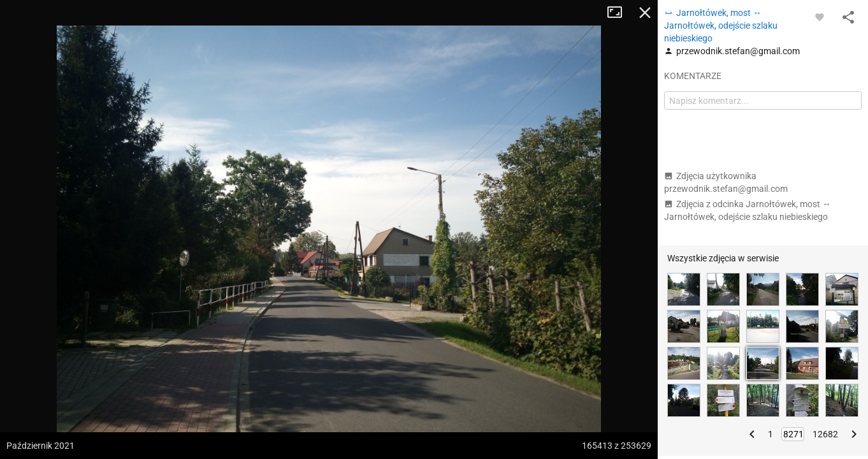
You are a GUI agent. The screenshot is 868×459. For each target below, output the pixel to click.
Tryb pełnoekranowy (619, 13)
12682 (825, 434)
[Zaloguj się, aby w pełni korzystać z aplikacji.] (820, 17)
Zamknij (645, 13)
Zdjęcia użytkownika (726, 182)
